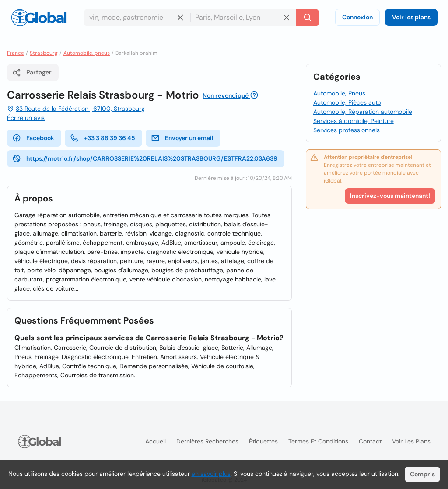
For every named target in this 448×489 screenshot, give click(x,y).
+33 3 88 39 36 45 (103, 138)
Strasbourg (44, 53)
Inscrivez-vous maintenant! (390, 196)
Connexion (357, 17)
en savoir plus (211, 474)
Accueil (156, 441)
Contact (370, 441)
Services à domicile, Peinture (353, 121)
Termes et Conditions (318, 441)
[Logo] (39, 18)
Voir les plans (411, 17)
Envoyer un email (182, 138)
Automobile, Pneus (339, 93)
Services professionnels (346, 130)
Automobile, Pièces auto (347, 102)
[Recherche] (308, 18)
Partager (32, 73)
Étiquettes (263, 441)
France (16, 53)
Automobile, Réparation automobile (363, 112)
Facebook (33, 138)
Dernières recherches (207, 441)
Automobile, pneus (87, 53)
